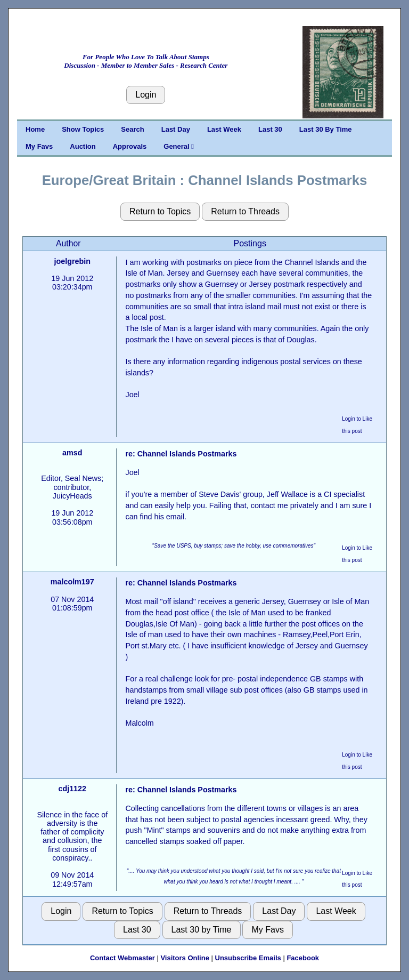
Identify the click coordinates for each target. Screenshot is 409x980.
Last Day (176, 129)
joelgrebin (72, 261)
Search (132, 129)
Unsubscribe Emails (248, 958)
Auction (83, 146)
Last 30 (270, 129)
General (179, 146)
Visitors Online (185, 958)
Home (35, 129)
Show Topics (83, 129)
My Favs (39, 146)
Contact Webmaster (122, 958)
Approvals (130, 146)
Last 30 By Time (326, 129)
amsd (72, 453)
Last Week (224, 129)
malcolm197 (72, 582)
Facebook (303, 958)
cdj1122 (72, 789)
